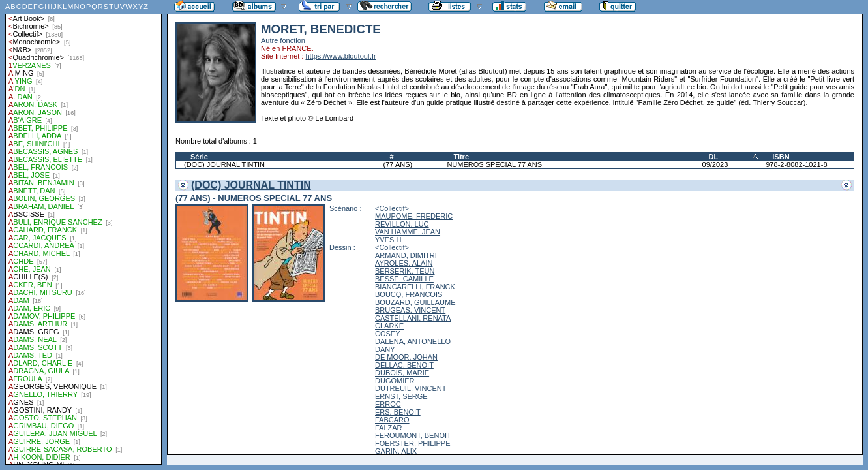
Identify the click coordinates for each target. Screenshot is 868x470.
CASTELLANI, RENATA (413, 318)
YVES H (388, 240)
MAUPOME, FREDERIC (414, 216)
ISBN (781, 157)
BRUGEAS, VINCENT (410, 310)
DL (714, 157)
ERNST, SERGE (401, 396)
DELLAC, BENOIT (404, 365)
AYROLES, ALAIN (404, 263)
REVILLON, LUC (402, 224)
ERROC (388, 404)
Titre (461, 157)
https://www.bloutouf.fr (340, 56)
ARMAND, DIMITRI (406, 255)
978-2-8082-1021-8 (796, 164)
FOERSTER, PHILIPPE (413, 443)
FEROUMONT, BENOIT (413, 435)
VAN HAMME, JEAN (408, 232)
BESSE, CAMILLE (404, 279)
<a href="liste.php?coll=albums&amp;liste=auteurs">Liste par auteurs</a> (83, 232)
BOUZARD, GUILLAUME (415, 302)
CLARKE (389, 326)
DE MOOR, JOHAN (406, 357)
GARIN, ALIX (396, 451)
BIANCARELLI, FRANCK (415, 287)
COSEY (388, 334)
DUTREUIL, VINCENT (411, 388)
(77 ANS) (398, 164)
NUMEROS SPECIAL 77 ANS (494, 164)
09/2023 (715, 164)
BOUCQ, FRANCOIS (409, 294)
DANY (385, 349)
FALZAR (389, 428)
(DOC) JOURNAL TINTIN (224, 164)
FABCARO (392, 420)
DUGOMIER (395, 381)
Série (199, 157)
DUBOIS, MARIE (402, 373)
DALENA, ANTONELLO (413, 341)
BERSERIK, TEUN (405, 271)
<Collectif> (392, 208)
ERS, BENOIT (398, 412)
